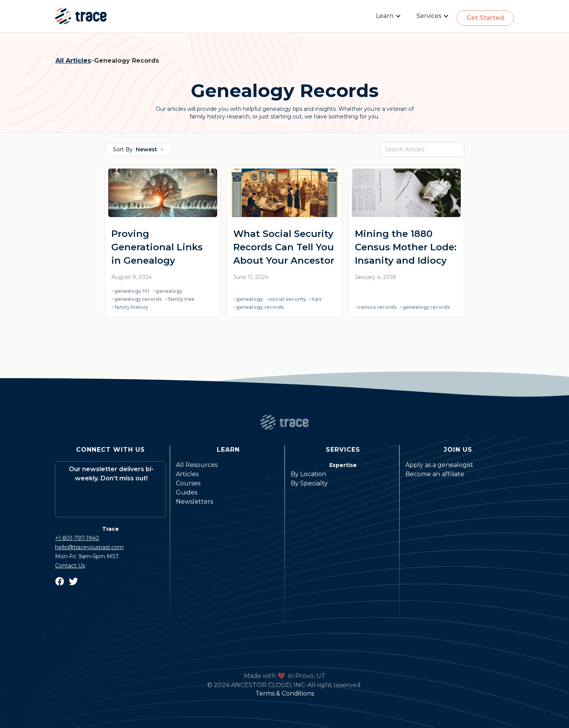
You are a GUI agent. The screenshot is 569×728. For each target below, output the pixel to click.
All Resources (197, 465)
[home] (81, 16)
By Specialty (309, 483)
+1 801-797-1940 (77, 538)
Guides (187, 492)
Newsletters (194, 502)
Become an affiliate (435, 474)
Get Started (485, 18)
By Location (308, 474)
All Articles (73, 61)
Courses (188, 483)
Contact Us (70, 566)
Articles (187, 474)
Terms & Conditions (285, 693)
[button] (389, 16)
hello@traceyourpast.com (89, 547)
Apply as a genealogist (439, 465)
